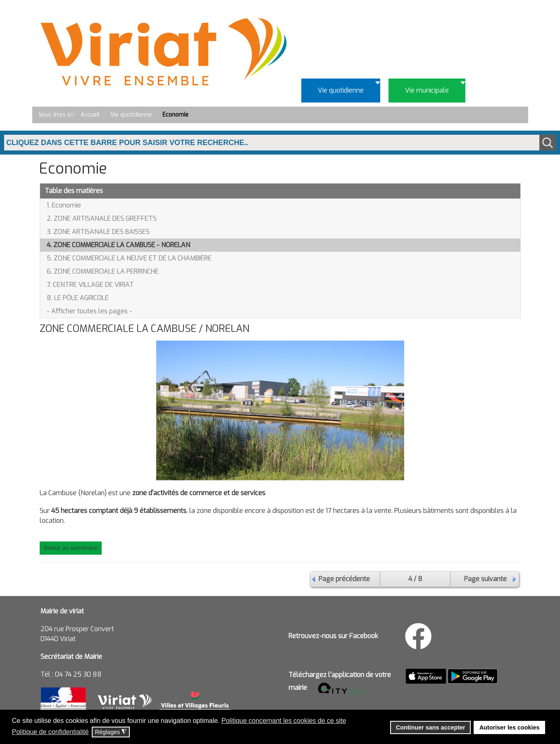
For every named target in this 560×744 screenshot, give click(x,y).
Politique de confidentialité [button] (50, 732)
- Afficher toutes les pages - (89, 311)
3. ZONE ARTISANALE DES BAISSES (98, 232)
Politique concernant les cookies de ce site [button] (284, 721)
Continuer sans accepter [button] (431, 727)
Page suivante (485, 579)
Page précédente (344, 579)
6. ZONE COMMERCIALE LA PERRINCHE (103, 271)
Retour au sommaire (71, 548)
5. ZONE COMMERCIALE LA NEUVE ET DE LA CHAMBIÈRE (129, 258)
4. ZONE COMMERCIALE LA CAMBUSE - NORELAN (118, 245)
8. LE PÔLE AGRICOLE (78, 298)
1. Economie (64, 205)
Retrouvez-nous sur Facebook (333, 636)
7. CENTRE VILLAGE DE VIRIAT (90, 285)
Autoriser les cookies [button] (510, 727)
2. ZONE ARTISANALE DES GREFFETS (102, 218)
